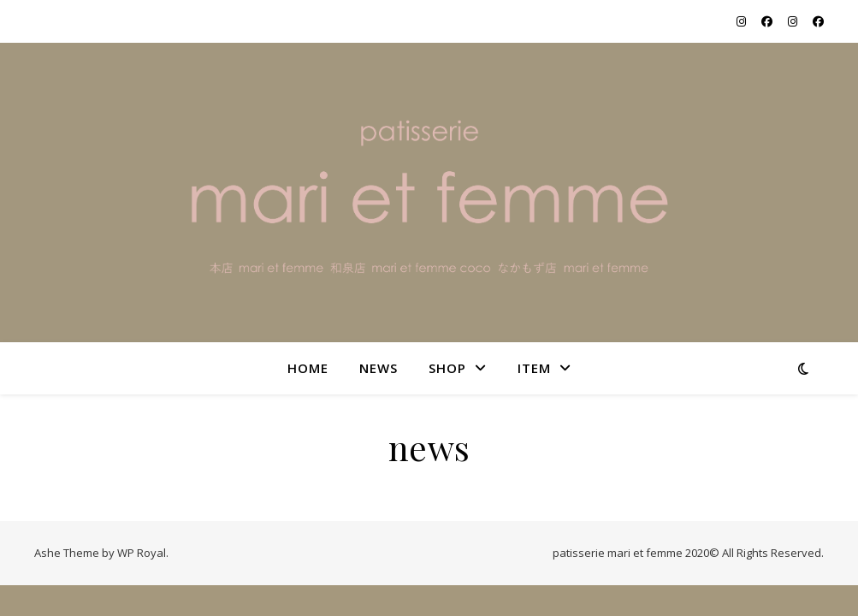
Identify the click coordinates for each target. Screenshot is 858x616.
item (534, 368)
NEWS (379, 368)
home (308, 368)
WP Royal (142, 553)
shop (447, 368)
